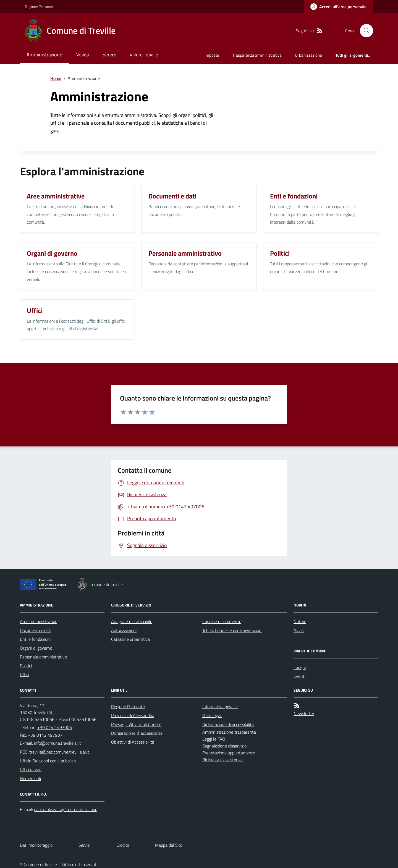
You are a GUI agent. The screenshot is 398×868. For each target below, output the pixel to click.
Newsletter (304, 713)
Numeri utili (30, 778)
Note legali (212, 715)
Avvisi (299, 630)
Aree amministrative (39, 621)
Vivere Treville (144, 55)
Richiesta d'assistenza (222, 760)
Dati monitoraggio (36, 845)
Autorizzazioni (124, 630)
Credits (123, 845)
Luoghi (300, 667)
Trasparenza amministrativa (257, 55)
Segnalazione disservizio (224, 746)
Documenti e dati (36, 630)
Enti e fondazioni (35, 639)
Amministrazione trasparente (229, 732)
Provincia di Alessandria (133, 715)
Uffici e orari (31, 770)
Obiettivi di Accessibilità (133, 742)
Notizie (300, 621)
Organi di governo (36, 648)
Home (56, 78)
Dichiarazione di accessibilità (137, 733)
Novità (82, 55)
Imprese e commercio (222, 621)
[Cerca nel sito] (364, 31)
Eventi (299, 676)
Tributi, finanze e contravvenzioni (232, 630)
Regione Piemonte (40, 6)
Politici (26, 666)
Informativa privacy (220, 707)
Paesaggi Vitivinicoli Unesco (136, 724)
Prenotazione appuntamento (229, 753)
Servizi (109, 55)
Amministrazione (44, 55)
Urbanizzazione (308, 55)
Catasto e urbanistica (130, 639)
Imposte (212, 55)
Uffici (24, 674)
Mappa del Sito (169, 845)
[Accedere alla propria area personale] (338, 7)
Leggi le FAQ (214, 739)
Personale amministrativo (43, 657)
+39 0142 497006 (55, 727)
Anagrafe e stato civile (132, 621)
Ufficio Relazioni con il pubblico (48, 761)
